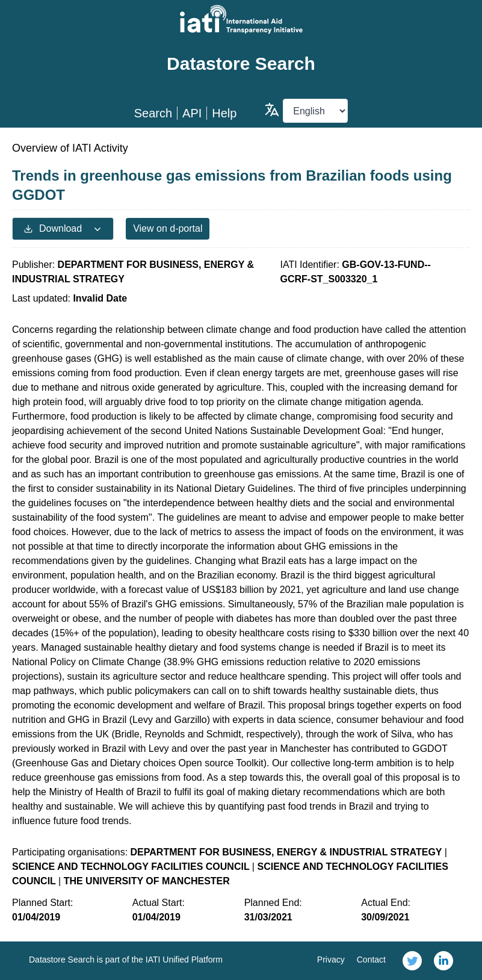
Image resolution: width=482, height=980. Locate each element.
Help (224, 113)
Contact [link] (371, 960)
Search (153, 113)
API (192, 113)
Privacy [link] (331, 960)
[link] (412, 961)
